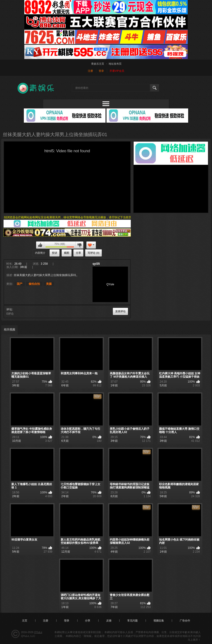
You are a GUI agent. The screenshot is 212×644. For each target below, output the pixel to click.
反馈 (109, 621)
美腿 (49, 284)
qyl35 (96, 264)
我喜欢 (40, 245)
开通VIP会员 (117, 71)
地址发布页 (115, 64)
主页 (25, 621)
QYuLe (38, 632)
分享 (78, 253)
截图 (67, 253)
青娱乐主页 (98, 64)
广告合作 (185, 621)
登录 (101, 71)
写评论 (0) (93, 253)
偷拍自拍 (34, 284)
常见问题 (132, 621)
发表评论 (120, 311)
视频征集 (159, 621)
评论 (9, 309)
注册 (90, 71)
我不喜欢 (79, 245)
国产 (20, 284)
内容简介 (40, 253)
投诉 (55, 253)
